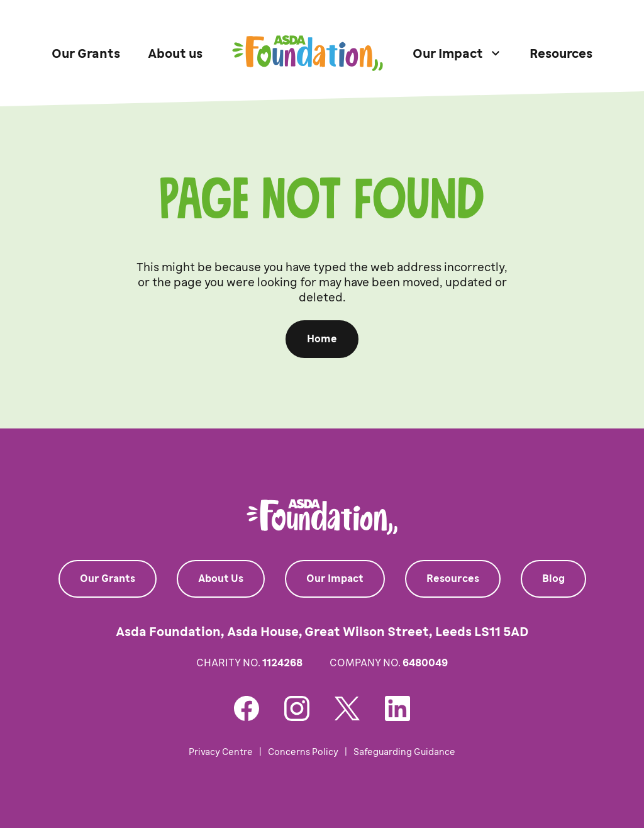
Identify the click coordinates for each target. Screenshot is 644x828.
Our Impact (335, 579)
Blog (553, 579)
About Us (221, 579)
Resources (561, 53)
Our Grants (86, 53)
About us (175, 53)
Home (322, 339)
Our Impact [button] (448, 53)
